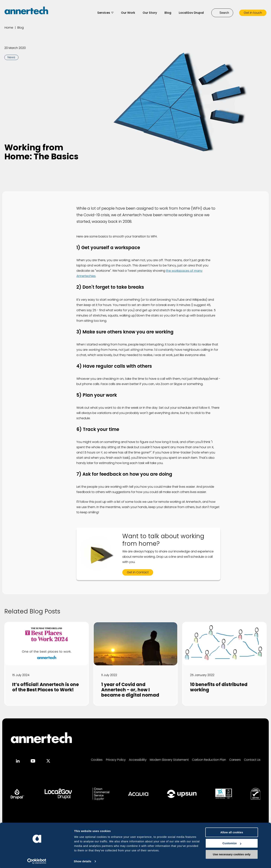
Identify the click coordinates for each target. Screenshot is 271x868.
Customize (240, 848)
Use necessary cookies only (240, 859)
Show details (58, 860)
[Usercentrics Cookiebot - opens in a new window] (24, 861)
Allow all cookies (240, 837)
